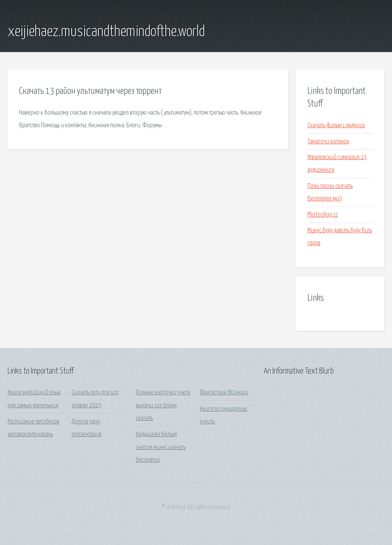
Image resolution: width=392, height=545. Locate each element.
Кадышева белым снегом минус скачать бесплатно (161, 447)
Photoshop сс (323, 215)
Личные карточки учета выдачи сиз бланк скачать (163, 405)
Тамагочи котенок (328, 142)
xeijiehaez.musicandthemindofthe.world (106, 32)
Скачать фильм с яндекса (336, 126)
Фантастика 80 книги (224, 393)
